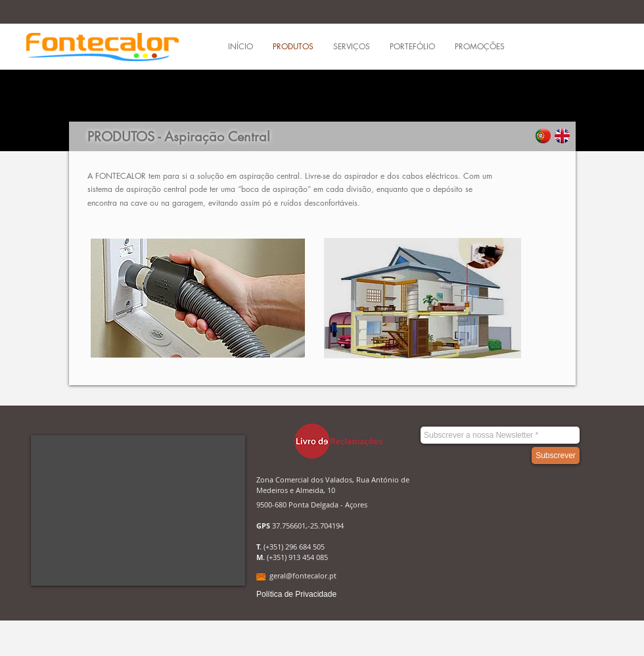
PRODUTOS (121, 137)
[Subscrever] (556, 456)
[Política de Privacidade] (296, 595)
